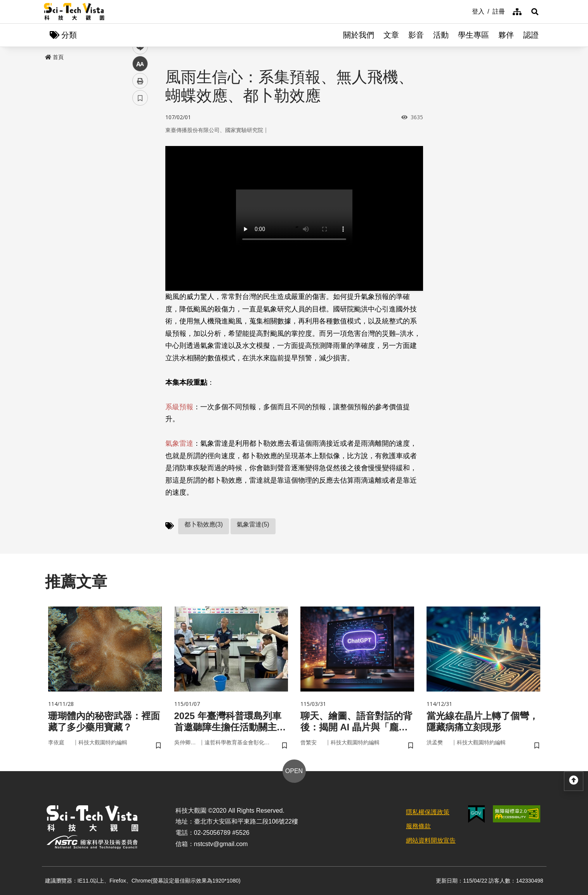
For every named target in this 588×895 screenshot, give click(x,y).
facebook (140, 149)
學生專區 (474, 35)
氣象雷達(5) (253, 524)
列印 (140, 217)
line (138, 183)
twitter (140, 166)
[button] (535, 12)
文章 (391, 35)
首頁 (54, 57)
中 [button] (140, 200)
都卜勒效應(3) (204, 524)
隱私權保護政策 (428, 812)
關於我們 (359, 35)
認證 (531, 35)
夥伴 (506, 35)
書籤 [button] (140, 234)
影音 (416, 35)
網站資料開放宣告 (431, 840)
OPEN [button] (294, 771)
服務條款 (418, 826)
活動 (441, 35)
